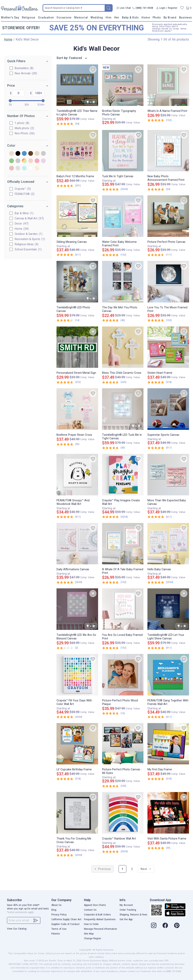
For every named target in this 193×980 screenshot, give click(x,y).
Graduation (46, 17)
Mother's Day (10, 17)
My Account (126, 905)
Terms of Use (59, 929)
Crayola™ (23, 189)
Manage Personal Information (100, 929)
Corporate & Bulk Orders (97, 915)
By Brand (170, 17)
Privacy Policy (59, 915)
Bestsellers (24, 68)
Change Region (93, 938)
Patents (56, 934)
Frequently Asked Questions (100, 919)
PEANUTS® (25, 194)
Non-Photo (25, 133)
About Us (56, 905)
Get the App (126, 919)
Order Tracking (128, 910)
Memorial (81, 17)
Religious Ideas (27, 244)
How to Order (91, 924)
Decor (22, 224)
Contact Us (90, 910)
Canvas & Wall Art (29, 218)
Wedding (97, 17)
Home (146, 17)
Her (117, 17)
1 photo (22, 123)
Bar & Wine (24, 213)
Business (186, 17)
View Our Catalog (17, 929)
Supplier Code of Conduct (65, 924)
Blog (54, 910)
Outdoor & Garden (29, 234)
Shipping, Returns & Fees (133, 915)
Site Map (89, 934)
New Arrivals (26, 73)
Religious (29, 17)
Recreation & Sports (30, 239)
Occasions (64, 17)
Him (109, 17)
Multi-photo (24, 128)
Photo (157, 17)
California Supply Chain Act (66, 919)
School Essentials (28, 249)
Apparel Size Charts (95, 905)
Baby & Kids (130, 17)
